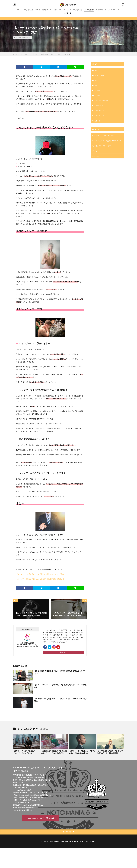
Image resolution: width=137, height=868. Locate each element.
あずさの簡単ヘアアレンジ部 (102, 146)
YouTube (96, 156)
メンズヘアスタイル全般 (75, 10)
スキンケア (53, 10)
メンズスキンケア (101, 10)
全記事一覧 (68, 13)
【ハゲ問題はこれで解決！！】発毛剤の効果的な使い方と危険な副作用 (110, 752)
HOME (18, 10)
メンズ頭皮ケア (89, 10)
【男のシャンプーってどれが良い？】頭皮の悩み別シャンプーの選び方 (60, 686)
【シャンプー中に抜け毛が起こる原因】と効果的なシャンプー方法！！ (41, 574)
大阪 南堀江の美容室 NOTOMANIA (104, 136)
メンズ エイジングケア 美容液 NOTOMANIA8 (107, 141)
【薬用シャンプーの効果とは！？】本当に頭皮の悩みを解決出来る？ (82, 752)
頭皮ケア (45, 10)
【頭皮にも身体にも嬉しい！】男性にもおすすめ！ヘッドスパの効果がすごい (54, 752)
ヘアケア (38, 10)
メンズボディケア (114, 10)
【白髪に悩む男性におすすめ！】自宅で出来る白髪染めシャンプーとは (60, 672)
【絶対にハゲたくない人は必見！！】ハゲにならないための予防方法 (26, 752)
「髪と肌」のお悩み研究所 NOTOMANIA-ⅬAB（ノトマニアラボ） (74, 841)
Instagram (96, 151)
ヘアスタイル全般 (28, 10)
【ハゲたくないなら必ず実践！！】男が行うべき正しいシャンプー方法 (51, 54)
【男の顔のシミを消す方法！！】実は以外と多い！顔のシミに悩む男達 (60, 700)
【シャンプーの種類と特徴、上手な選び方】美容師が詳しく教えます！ (41, 579)
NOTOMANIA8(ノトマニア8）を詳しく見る (40, 818)
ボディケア (62, 10)
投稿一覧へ (63, 652)
